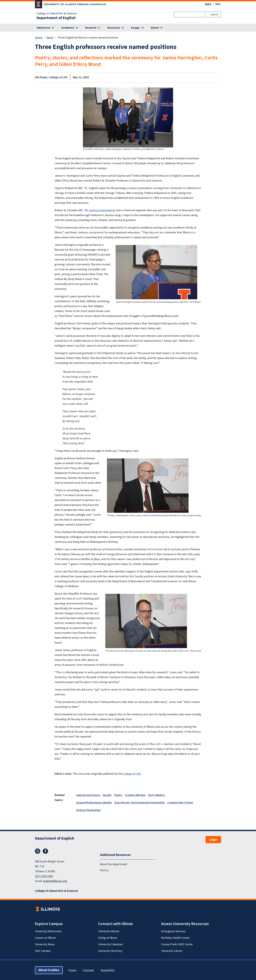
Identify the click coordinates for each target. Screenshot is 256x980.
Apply (208, 4)
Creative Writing (135, 795)
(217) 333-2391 (44, 876)
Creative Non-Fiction (180, 803)
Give (218, 4)
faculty (107, 795)
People (135, 28)
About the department (114, 864)
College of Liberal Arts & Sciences (57, 14)
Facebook (45, 851)
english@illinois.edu (55, 881)
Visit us (104, 870)
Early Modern (156, 795)
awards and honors (88, 795)
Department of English (56, 18)
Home (39, 38)
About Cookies (49, 970)
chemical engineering (102, 210)
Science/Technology (89, 810)
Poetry (118, 795)
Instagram (38, 851)
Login (213, 840)
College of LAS (132, 774)
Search (214, 15)
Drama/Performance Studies (94, 803)
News (50, 38)
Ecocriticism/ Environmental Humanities (140, 803)
